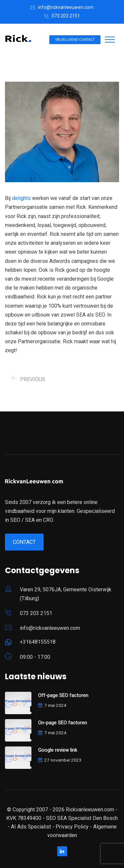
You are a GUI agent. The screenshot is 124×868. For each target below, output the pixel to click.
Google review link (58, 750)
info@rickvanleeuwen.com (66, 7)
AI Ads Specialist (31, 827)
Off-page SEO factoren (63, 695)
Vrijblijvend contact (75, 40)
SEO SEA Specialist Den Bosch (82, 818)
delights (21, 198)
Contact (24, 542)
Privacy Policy (72, 827)
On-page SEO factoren (62, 723)
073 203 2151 (66, 16)
